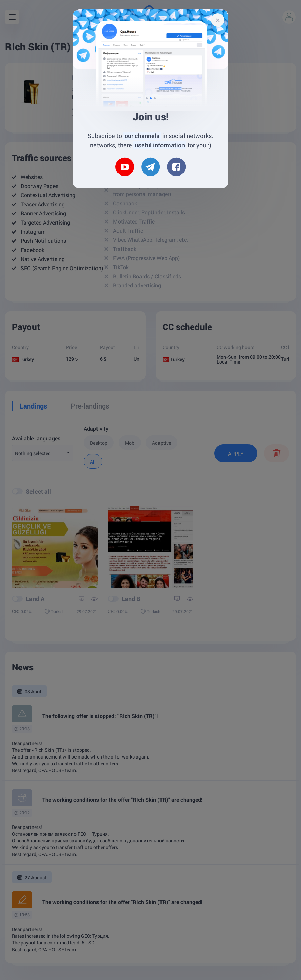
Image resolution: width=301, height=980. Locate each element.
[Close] (218, 20)
